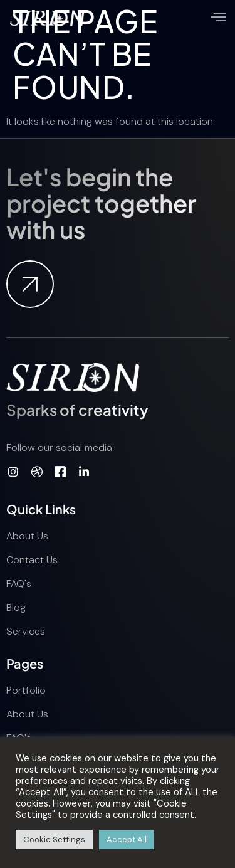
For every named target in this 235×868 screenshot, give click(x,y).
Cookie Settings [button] (54, 839)
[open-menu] (218, 19)
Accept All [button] (127, 839)
